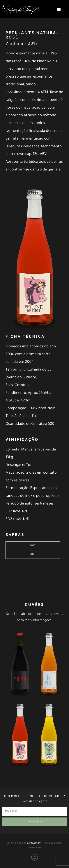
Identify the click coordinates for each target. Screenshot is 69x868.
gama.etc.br (34, 843)
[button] (59, 9)
